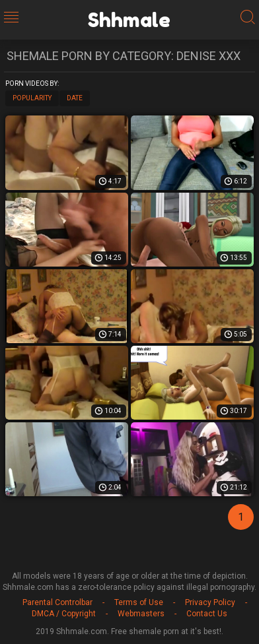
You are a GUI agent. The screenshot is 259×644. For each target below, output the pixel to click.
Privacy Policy (210, 602)
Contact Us (207, 614)
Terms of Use (139, 602)
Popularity (32, 98)
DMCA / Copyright (64, 614)
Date (75, 98)
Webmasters (141, 614)
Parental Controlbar (57, 602)
